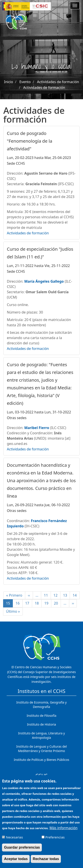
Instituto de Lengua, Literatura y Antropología (41, 735)
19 (48, 603)
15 (9, 604)
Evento (25, 82)
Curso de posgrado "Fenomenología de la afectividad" (30, 141)
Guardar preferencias (22, 851)
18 (38, 603)
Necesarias (14, 840)
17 (29, 603)
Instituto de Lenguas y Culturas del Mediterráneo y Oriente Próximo (41, 749)
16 (19, 603)
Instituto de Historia (41, 724)
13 (67, 595)
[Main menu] (75, 6)
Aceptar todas (16, 862)
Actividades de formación (58, 82)
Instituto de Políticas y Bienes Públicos (41, 760)
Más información (64, 831)
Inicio (9, 82)
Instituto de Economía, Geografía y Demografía (41, 705)
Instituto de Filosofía (41, 716)
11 (47, 595)
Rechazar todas (46, 862)
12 (57, 595)
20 (57, 603)
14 (76, 595)
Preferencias (55, 840)
